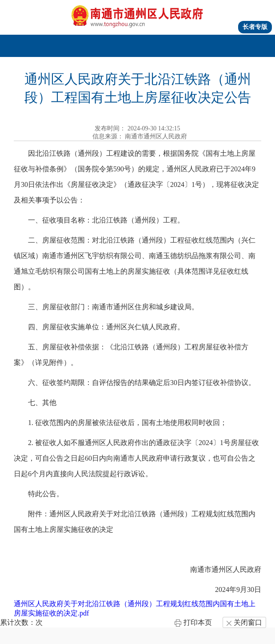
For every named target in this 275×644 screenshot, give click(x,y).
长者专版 (255, 27)
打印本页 (193, 622)
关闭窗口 (244, 622)
